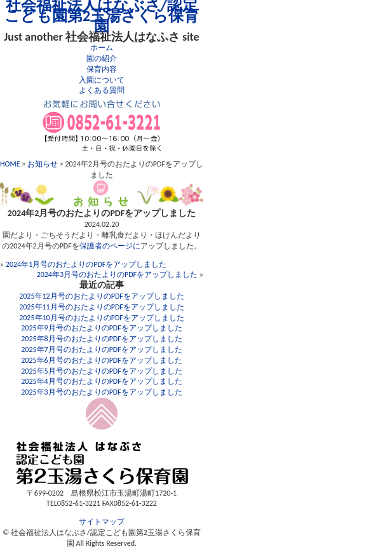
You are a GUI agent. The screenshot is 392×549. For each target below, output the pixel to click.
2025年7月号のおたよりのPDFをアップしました (102, 349)
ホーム (102, 48)
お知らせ (43, 164)
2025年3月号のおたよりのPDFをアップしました (102, 392)
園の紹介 (102, 58)
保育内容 (102, 69)
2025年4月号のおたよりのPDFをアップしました (102, 381)
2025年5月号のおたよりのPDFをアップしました (102, 371)
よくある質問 (102, 90)
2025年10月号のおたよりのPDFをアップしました (102, 318)
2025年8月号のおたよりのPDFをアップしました (102, 339)
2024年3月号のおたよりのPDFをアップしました (118, 274)
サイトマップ (102, 522)
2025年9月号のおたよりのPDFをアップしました (102, 328)
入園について (102, 80)
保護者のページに (110, 246)
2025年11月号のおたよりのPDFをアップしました (102, 307)
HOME (10, 164)
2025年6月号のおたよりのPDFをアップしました (102, 360)
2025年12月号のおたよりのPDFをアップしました (102, 296)
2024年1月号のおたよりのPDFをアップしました (86, 264)
